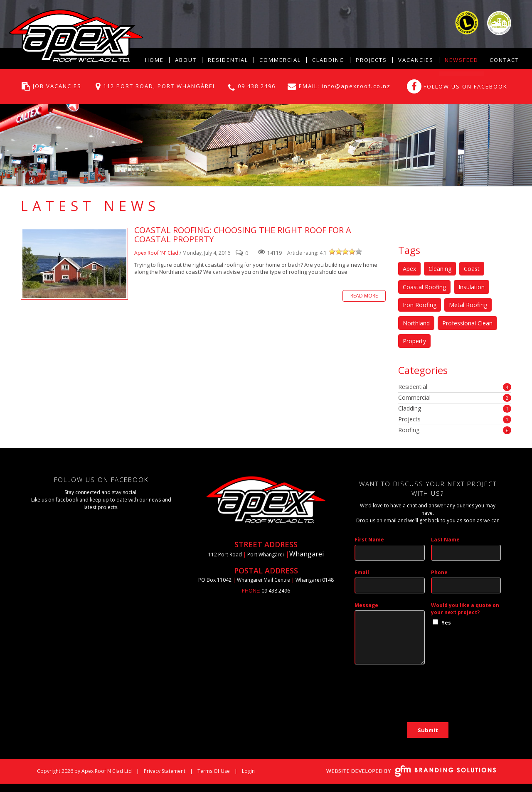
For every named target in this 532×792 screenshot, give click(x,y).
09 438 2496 (257, 86)
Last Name (445, 540)
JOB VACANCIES (57, 86)
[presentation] (418, 698)
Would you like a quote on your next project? (465, 609)
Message (366, 605)
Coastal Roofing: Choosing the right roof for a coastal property (74, 264)
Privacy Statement (165, 771)
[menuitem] (186, 60)
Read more (364, 296)
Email (362, 572)
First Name (369, 540)
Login (248, 771)
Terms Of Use (214, 771)
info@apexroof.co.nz (355, 86)
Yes (446, 623)
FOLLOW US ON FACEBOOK (465, 86)
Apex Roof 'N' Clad (156, 253)
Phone (439, 572)
